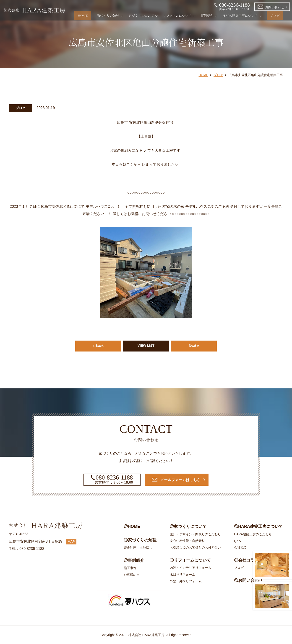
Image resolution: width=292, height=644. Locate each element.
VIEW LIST (146, 346)
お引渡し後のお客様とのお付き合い (195, 548)
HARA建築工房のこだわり (253, 534)
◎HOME (132, 526)
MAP (72, 541)
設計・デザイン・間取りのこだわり (195, 534)
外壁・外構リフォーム (186, 581)
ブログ (278, 15)
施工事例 (130, 568)
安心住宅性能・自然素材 (187, 541)
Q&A (237, 541)
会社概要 (240, 548)
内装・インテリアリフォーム (190, 568)
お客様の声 (132, 575)
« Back (98, 346)
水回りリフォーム (182, 575)
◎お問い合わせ (248, 580)
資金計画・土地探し (138, 548)
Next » (194, 346)
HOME (93, 15)
